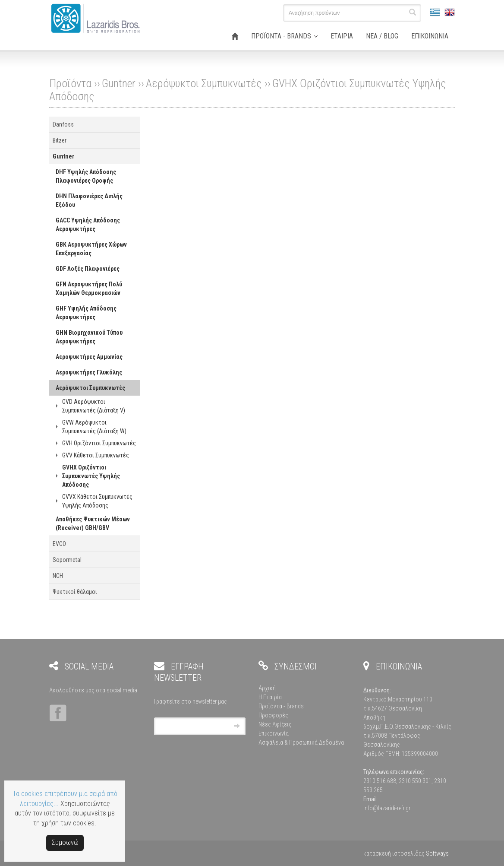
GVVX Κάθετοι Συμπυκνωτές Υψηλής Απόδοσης (97, 501)
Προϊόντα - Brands (281, 706)
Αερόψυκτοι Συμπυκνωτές (204, 83)
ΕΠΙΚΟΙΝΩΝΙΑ (430, 36)
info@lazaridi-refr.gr (387, 808)
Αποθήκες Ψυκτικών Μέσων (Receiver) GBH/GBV (93, 523)
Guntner (119, 83)
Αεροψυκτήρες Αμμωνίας (89, 357)
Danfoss (63, 124)
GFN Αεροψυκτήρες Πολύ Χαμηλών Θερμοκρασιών (89, 289)
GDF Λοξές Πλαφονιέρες (88, 269)
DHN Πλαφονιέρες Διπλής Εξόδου (89, 200)
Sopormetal (67, 560)
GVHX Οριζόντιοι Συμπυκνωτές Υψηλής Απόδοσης (91, 476)
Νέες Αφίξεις (275, 724)
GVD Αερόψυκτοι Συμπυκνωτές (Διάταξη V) (94, 406)
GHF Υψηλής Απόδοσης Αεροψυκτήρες (86, 313)
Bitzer (60, 140)
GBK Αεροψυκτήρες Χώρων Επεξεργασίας (91, 249)
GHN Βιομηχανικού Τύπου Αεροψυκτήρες (89, 337)
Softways (437, 853)
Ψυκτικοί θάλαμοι (75, 592)
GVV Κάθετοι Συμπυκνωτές (96, 455)
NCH (58, 576)
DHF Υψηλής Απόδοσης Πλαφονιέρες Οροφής (86, 176)
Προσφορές (273, 715)
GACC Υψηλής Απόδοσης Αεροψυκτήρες (88, 225)
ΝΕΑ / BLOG (382, 36)
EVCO (59, 544)
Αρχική (267, 688)
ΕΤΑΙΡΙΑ (342, 36)
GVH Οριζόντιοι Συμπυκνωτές (99, 443)
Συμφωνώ (65, 842)
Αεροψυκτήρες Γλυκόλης (89, 372)
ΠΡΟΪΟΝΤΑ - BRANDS (281, 36)
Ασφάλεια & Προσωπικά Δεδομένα (301, 742)
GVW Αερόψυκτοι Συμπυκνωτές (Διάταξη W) (94, 427)
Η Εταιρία (270, 697)
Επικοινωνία (274, 733)
